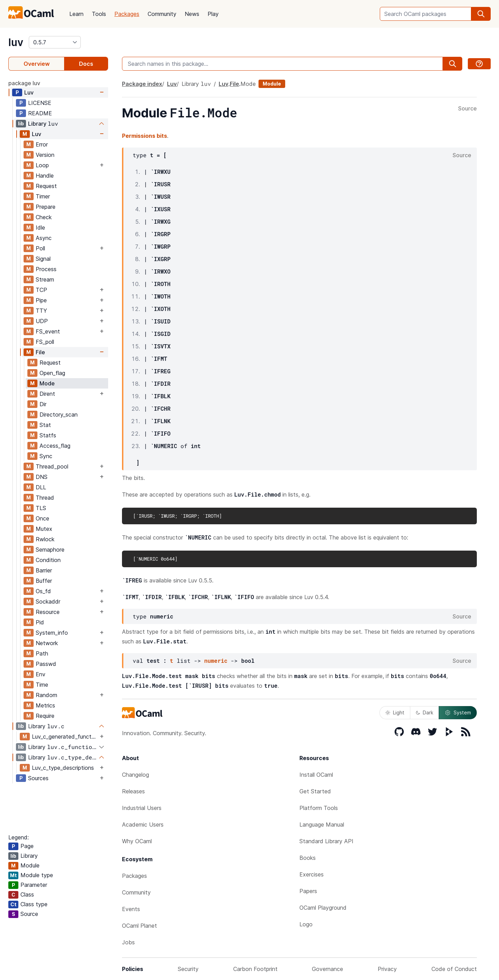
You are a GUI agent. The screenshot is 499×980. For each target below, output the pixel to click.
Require (45, 716)
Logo (306, 924)
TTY (41, 311)
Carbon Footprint (255, 969)
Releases (133, 791)
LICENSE (40, 103)
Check (44, 217)
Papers (308, 891)
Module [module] (272, 84)
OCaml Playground (323, 908)
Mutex (44, 529)
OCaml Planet (139, 926)
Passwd (46, 664)
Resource (48, 612)
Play (213, 14)
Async (44, 238)
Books (308, 858)
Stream (45, 279)
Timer (43, 196)
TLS (41, 508)
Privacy (387, 969)
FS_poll (45, 342)
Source (467, 109)
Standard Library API (326, 841)
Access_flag (55, 446)
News (192, 14)
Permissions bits (145, 136)
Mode (47, 383)
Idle (40, 228)
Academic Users (143, 825)
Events (131, 909)
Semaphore (50, 550)
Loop (42, 165)
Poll (40, 248)
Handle (45, 176)
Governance (327, 969)
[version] (55, 42)
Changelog (135, 775)
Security (188, 969)
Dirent (47, 394)
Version (45, 155)
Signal (43, 259)
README (40, 113)
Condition (48, 560)
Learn (76, 14)
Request (46, 186)
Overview (37, 64)
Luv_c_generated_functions (65, 737)
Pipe (41, 300)
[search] (481, 14)
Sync (46, 456)
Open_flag (52, 373)
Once (42, 518)
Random (46, 695)
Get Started (315, 791)
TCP (41, 290)
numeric (216, 661)
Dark (424, 712)
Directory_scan (59, 415)
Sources (38, 778)
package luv (24, 83)
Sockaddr (48, 602)
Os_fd (43, 591)
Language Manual (322, 825)
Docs (86, 64)
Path (42, 653)
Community (162, 14)
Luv (29, 92)
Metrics (45, 705)
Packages (127, 14)
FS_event (48, 331)
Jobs (128, 942)
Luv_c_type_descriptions (63, 768)
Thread (45, 498)
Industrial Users (142, 808)
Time (42, 685)
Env (41, 674)
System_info (52, 633)
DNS (42, 477)
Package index (142, 84)
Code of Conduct (454, 969)
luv (16, 42)
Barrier (44, 570)
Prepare (46, 207)
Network (47, 643)
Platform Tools (319, 808)
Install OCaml (316, 775)
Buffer (44, 581)
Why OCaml (137, 841)
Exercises (312, 874)
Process (46, 269)
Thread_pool (52, 466)
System (458, 713)
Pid (40, 622)
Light (395, 712)
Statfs (48, 435)
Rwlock (45, 539)
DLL (41, 487)
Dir (43, 404)
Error (42, 144)
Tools (99, 14)
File (40, 352)
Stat (45, 425)
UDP (42, 321)
